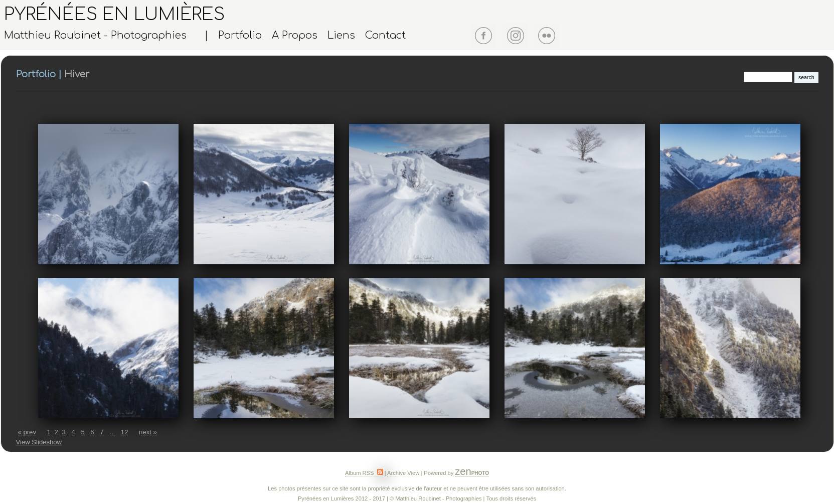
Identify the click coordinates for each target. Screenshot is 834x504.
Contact (385, 36)
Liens (341, 36)
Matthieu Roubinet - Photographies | (106, 36)
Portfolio (240, 36)
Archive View (403, 473)
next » (148, 432)
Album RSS (364, 473)
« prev (27, 432)
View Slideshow (39, 442)
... (112, 432)
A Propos (295, 36)
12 (125, 432)
